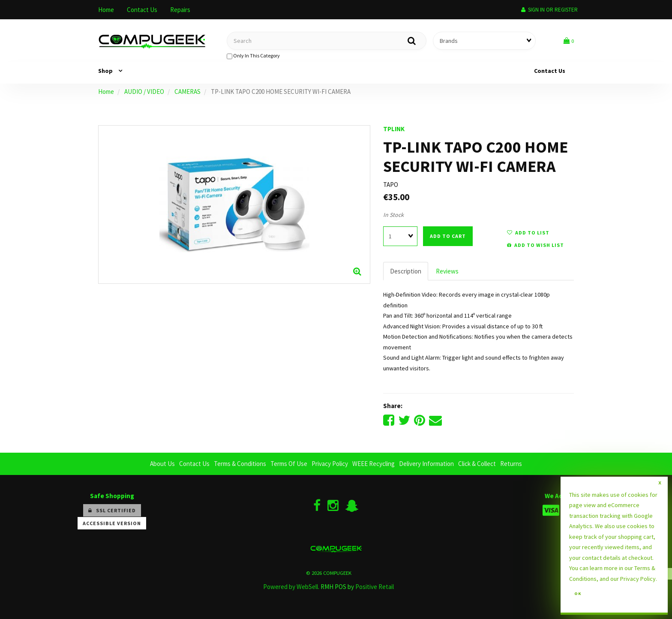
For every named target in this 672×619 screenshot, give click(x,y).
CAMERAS (187, 92)
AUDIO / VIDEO (144, 92)
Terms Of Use (289, 464)
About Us (162, 464)
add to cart (448, 236)
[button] (569, 41)
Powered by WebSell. (291, 587)
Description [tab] (406, 271)
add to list (528, 233)
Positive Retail (375, 587)
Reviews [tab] (447, 271)
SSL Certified (112, 510)
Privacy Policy (330, 464)
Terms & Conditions (240, 464)
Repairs (180, 10)
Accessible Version (112, 523)
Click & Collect (477, 464)
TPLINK (394, 129)
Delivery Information (426, 464)
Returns (511, 464)
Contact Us (142, 10)
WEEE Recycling (373, 464)
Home (106, 10)
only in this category (253, 56)
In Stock (393, 215)
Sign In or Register (549, 10)
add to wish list (535, 245)
